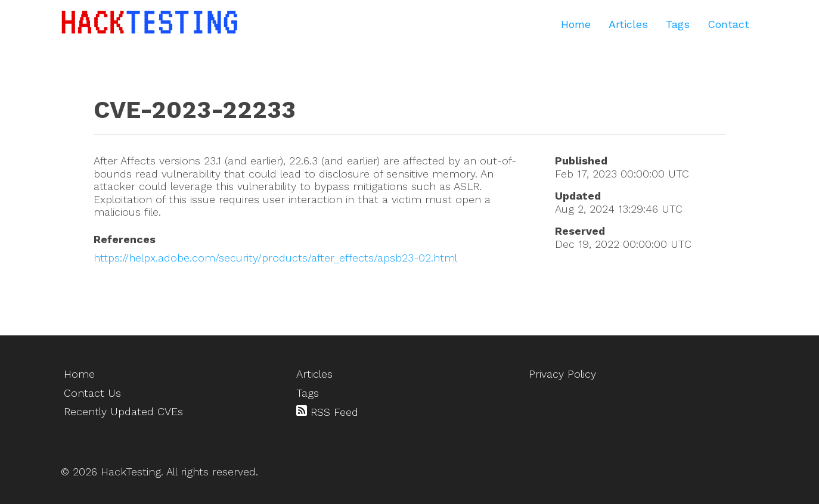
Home (576, 24)
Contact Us (92, 393)
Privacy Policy (562, 374)
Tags (678, 24)
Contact (728, 24)
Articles (628, 24)
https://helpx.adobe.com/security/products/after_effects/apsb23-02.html (275, 258)
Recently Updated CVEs (123, 411)
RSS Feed (327, 412)
